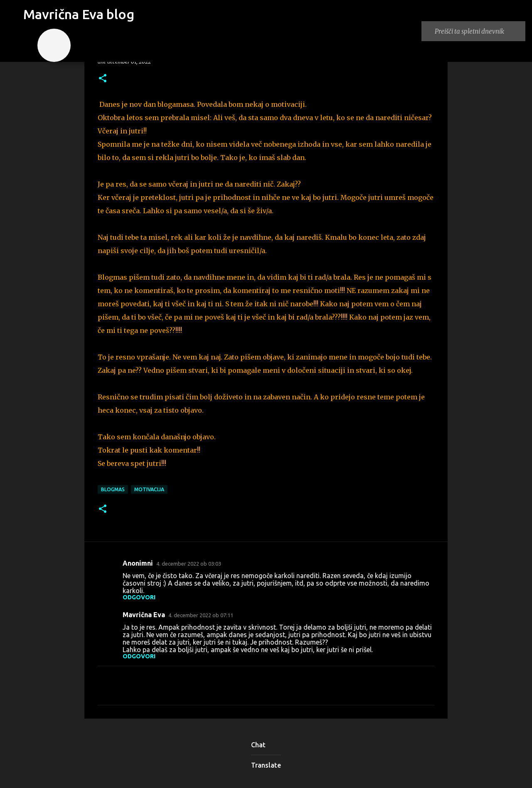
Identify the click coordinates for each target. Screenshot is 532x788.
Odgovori (139, 597)
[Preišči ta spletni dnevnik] (478, 31)
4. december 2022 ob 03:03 (189, 564)
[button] (103, 79)
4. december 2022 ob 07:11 (201, 615)
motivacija (149, 489)
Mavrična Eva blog (79, 14)
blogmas (113, 489)
